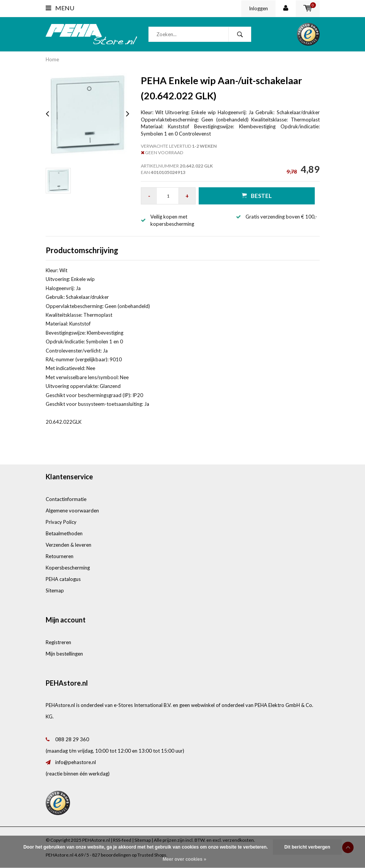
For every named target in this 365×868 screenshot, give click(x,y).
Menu (60, 8)
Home (52, 59)
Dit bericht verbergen (307, 847)
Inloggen (258, 8)
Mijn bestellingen (64, 654)
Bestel (257, 195)
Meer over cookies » (184, 859)
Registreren (58, 642)
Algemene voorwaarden (72, 511)
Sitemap (55, 590)
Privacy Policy (61, 522)
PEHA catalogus (63, 579)
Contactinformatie (66, 499)
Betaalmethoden (64, 533)
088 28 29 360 (72, 739)
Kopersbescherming (68, 568)
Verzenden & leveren (69, 545)
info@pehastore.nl (76, 762)
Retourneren (60, 556)
